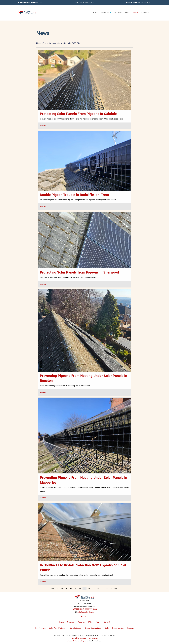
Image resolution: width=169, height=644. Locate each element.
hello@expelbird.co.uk (141, 2)
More (43, 126)
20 (94, 588)
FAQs (127, 13)
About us (118, 13)
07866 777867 (88, 2)
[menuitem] (95, 13)
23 (107, 588)
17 (80, 588)
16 (75, 588)
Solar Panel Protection (58, 628)
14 (66, 588)
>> (111, 588)
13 (62, 588)
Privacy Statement (92, 638)
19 (89, 588)
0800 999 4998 (37, 2)
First (53, 588)
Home (95, 13)
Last (116, 588)
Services (105, 13)
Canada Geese (76, 628)
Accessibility (75, 638)
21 (98, 588)
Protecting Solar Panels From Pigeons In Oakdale (78, 114)
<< (58, 588)
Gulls (107, 628)
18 (84, 588)
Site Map (83, 638)
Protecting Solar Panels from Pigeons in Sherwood (79, 272)
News (136, 13)
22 (103, 588)
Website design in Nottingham (77, 641)
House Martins (118, 628)
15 (71, 588)
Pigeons (130, 628)
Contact (145, 13)
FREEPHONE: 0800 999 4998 (85, 609)
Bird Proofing (40, 628)
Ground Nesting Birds (93, 628)
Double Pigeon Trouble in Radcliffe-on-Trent (75, 195)
